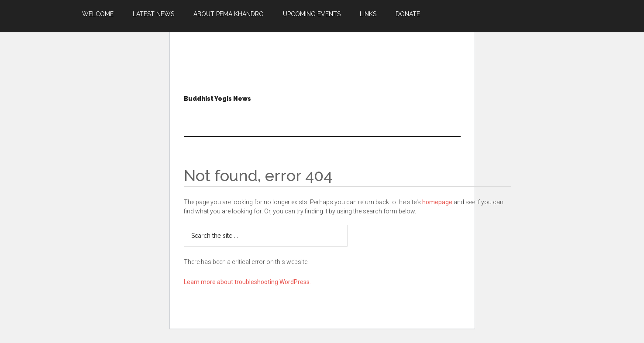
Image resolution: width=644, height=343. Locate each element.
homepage (437, 202)
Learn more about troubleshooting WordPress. (247, 282)
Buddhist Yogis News (217, 99)
